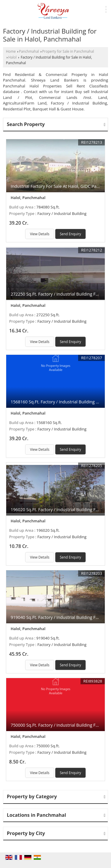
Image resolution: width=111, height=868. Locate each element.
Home (11, 51)
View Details (40, 234)
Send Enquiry (70, 234)
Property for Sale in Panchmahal (68, 51)
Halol (12, 57)
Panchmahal (29, 51)
